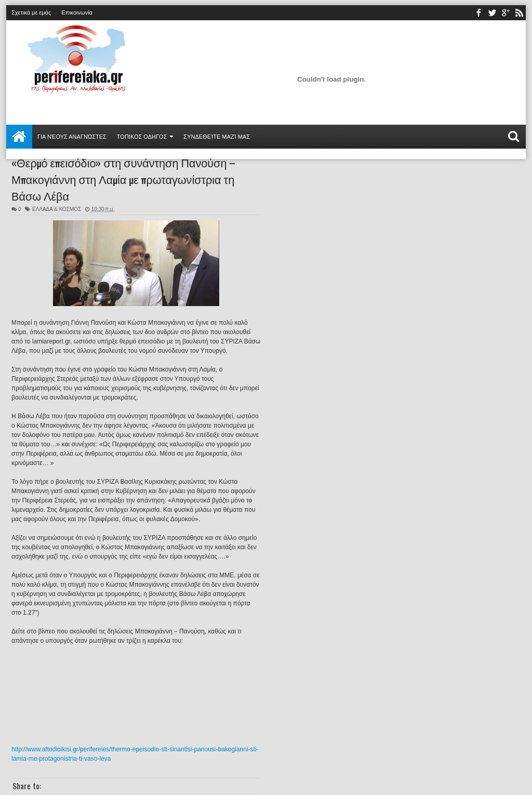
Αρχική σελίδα (19, 137)
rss (519, 13)
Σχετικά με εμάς (31, 12)
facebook (478, 13)
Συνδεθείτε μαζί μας (217, 137)
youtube (506, 13)
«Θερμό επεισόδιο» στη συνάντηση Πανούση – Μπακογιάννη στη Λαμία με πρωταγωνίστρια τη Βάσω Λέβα (123, 179)
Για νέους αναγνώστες (72, 137)
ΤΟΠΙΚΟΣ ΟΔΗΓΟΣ (142, 137)
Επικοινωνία (77, 12)
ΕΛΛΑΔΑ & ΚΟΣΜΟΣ (57, 209)
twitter (492, 13)
